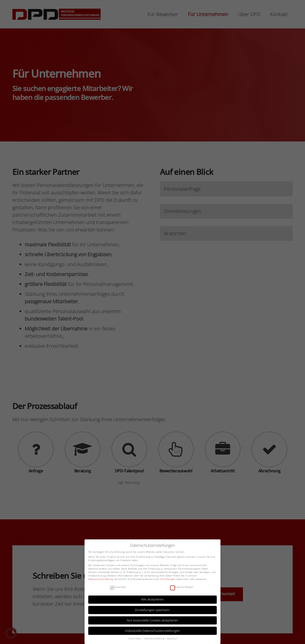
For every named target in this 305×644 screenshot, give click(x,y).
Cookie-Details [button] (135, 638)
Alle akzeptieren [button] (152, 599)
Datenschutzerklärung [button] (154, 638)
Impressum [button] (172, 638)
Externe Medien (182, 587)
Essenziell (118, 587)
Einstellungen (168, 579)
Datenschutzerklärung (101, 579)
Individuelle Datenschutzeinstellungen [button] (152, 631)
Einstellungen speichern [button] (152, 609)
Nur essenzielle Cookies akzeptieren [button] (152, 620)
